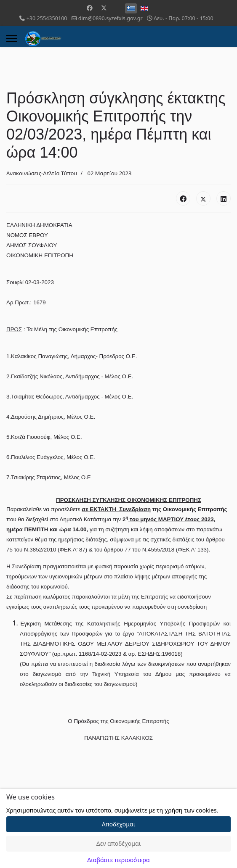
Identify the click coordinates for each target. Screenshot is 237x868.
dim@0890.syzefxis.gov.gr (111, 18)
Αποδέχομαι (119, 824)
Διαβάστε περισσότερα (118, 860)
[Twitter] (104, 8)
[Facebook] (90, 8)
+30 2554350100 (47, 18)
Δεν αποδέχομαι (119, 843)
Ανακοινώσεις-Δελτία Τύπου (42, 173)
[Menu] (12, 39)
